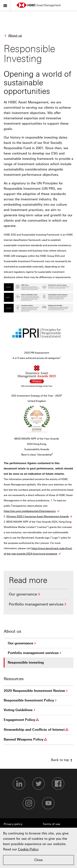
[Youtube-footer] (48, 803)
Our (23, 594)
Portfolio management (36, 604)
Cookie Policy (28, 849)
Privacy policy (13, 824)
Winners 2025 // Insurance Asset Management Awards (38, 516)
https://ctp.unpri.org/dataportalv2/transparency (30, 511)
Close (38, 860)
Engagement (22, 720)
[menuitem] (38, 594)
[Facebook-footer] (58, 784)
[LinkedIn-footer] (19, 784)
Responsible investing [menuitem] (27, 664)
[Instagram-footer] (29, 803)
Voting (18, 710)
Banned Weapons (26, 739)
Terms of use (51, 824)
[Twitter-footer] (39, 784)
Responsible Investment (29, 700)
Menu (5, 5)
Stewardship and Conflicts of (36, 730)
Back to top (62, 760)
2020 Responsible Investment (34, 691)
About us (13, 35)
